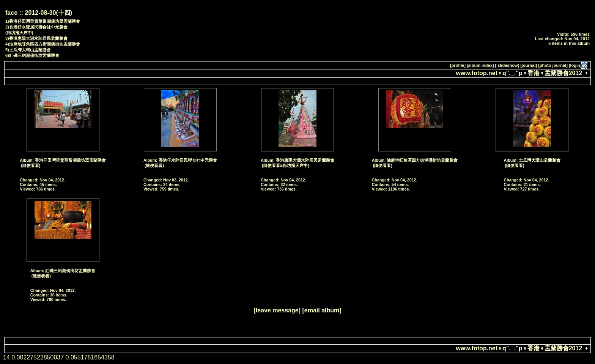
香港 (534, 73)
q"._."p (512, 73)
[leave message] (277, 310)
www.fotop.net (477, 73)
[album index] (480, 65)
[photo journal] (553, 65)
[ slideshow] (507, 65)
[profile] (458, 65)
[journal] (529, 65)
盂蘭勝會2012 (564, 73)
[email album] (322, 310)
